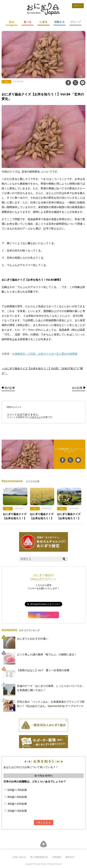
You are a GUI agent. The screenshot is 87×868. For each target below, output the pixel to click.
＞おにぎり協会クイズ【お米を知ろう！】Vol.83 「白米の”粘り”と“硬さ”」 (42, 371)
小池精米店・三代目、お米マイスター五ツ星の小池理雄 (45, 354)
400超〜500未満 (17, 804)
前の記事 (10, 388)
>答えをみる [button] (44, 823)
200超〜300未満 (17, 811)
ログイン (78, 6)
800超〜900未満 (17, 797)
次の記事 (77, 388)
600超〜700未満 (17, 790)
